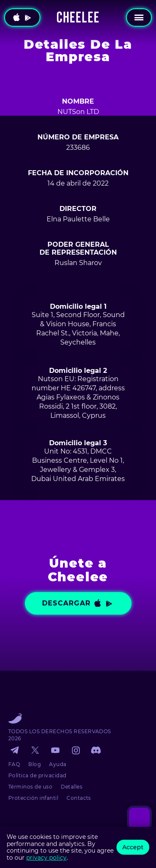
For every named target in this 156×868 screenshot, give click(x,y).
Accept (133, 847)
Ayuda (58, 764)
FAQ (14, 764)
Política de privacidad (37, 775)
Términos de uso (30, 787)
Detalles (72, 787)
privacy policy (46, 858)
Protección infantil (33, 798)
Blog (35, 764)
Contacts (79, 798)
